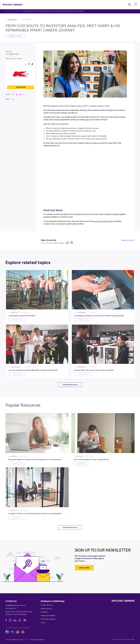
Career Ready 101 (17, 470)
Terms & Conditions (12, 640)
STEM (43, 623)
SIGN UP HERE (84, 568)
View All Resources (70, 385)
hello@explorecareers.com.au (16, 605)
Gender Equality (46, 609)
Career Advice (16, 11)
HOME (7, 11)
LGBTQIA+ (44, 612)
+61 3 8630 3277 (11, 608)
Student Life (81, 470)
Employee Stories (15, 36)
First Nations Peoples (48, 619)
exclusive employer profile (104, 221)
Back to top (128, 240)
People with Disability (48, 616)
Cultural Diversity (47, 605)
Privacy (21, 640)
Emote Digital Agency (37, 640)
